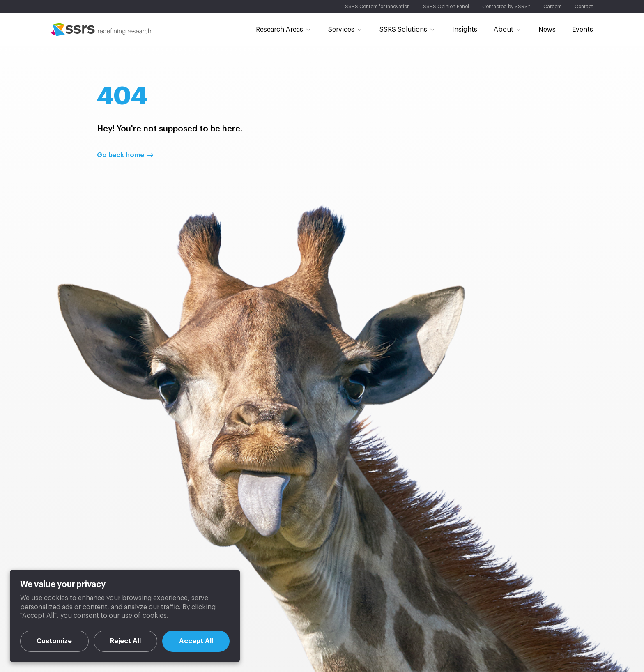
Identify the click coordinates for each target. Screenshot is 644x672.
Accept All (196, 641)
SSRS (101, 30)
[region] (125, 616)
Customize (54, 641)
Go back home (121, 155)
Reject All (125, 641)
